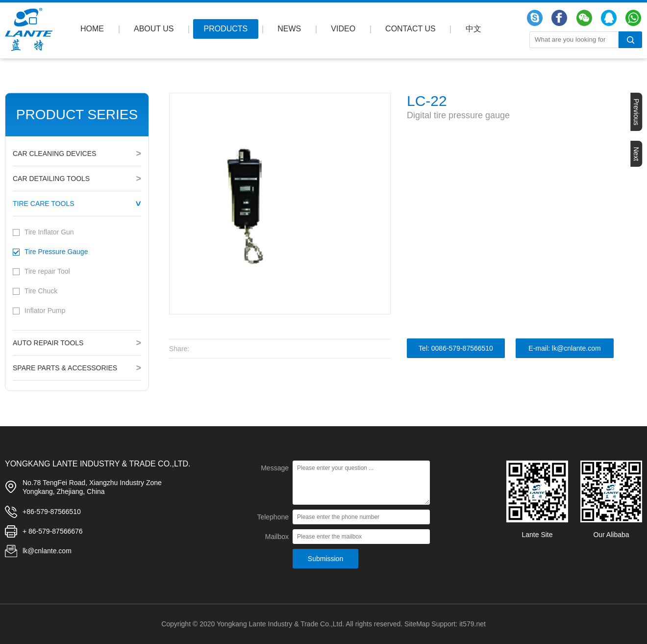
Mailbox (277, 537)
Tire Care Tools (44, 204)
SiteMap (417, 624)
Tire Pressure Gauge (56, 252)
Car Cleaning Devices (54, 154)
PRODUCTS (226, 29)
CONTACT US (411, 29)
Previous (636, 112)
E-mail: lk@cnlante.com (564, 348)
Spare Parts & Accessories (65, 368)
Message (275, 468)
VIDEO (343, 29)
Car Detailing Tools (51, 179)
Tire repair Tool (47, 271)
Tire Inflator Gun (49, 232)
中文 (473, 29)
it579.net (473, 624)
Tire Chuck (41, 291)
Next (636, 154)
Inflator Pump (45, 310)
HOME (92, 29)
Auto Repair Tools (48, 343)
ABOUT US (154, 29)
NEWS (289, 29)
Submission (325, 559)
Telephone (273, 517)
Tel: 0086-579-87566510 (456, 348)
